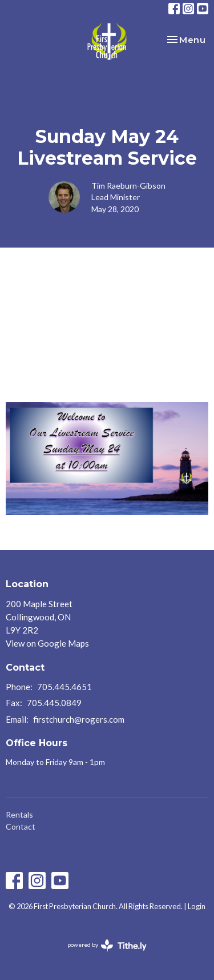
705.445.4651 (64, 687)
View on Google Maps (47, 643)
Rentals (19, 814)
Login (197, 906)
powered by (107, 945)
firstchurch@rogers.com (79, 719)
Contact (21, 826)
